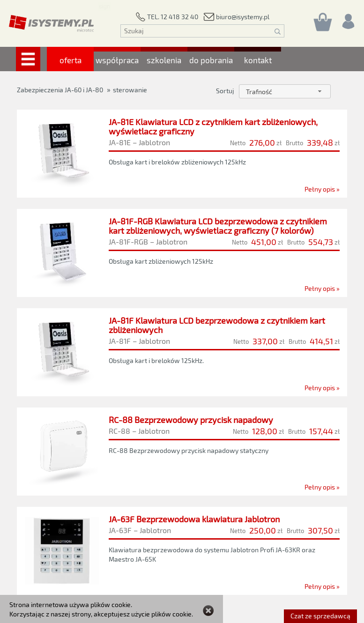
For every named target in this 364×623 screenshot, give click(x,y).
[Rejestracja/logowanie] (348, 19)
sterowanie (130, 90)
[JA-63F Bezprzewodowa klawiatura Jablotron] (182, 559)
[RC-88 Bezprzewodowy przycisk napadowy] (182, 453)
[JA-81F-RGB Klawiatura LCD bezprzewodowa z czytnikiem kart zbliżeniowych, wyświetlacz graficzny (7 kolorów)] (182, 253)
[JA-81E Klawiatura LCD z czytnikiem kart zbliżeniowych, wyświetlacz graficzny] (182, 154)
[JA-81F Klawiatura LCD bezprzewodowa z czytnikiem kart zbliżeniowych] (182, 352)
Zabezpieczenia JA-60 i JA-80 (60, 90)
